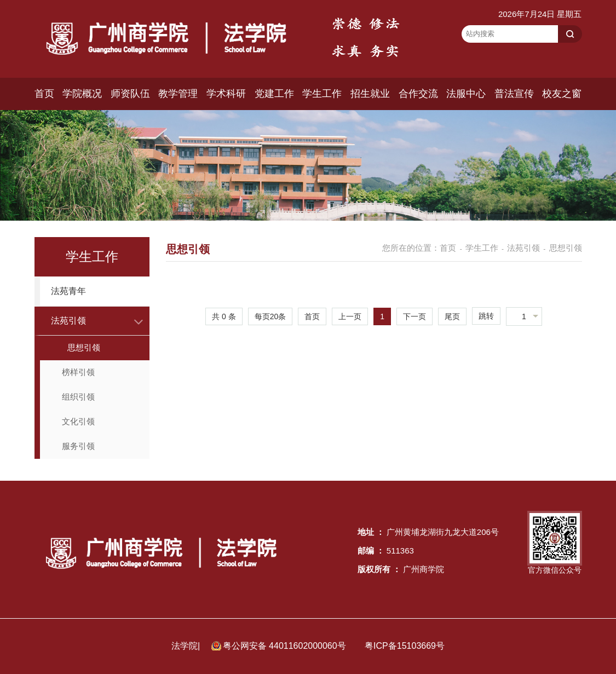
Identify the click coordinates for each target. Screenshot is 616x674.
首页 (44, 94)
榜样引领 (78, 372)
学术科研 (226, 94)
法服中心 (466, 94)
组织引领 (78, 397)
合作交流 (418, 94)
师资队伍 (130, 94)
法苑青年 (68, 291)
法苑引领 (68, 321)
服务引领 (78, 446)
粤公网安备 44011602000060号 (286, 646)
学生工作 (322, 94)
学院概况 (82, 94)
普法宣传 (514, 94)
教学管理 (178, 94)
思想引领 (84, 347)
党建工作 (274, 94)
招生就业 (370, 94)
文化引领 (78, 421)
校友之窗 (562, 94)
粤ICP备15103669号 (405, 646)
